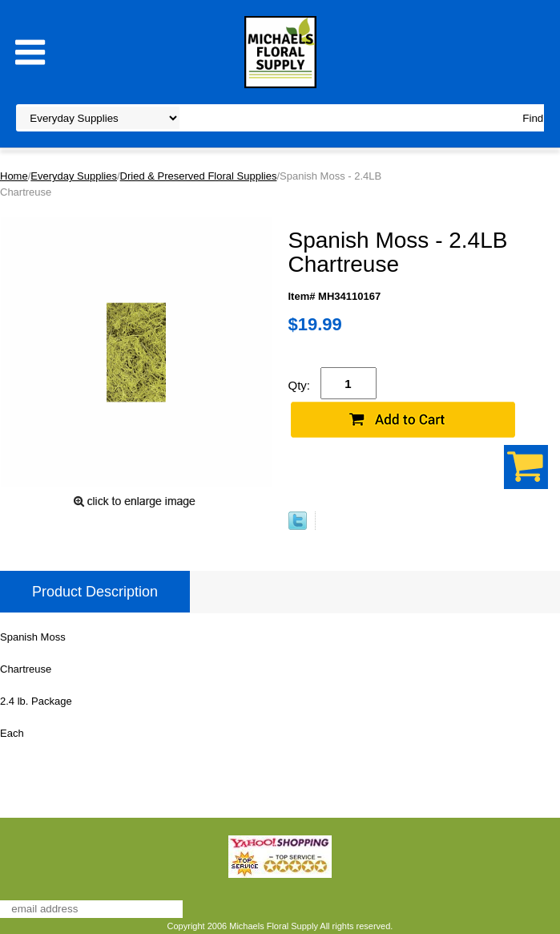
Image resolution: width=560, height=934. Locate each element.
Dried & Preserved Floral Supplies (199, 176)
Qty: (300, 385)
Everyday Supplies (74, 176)
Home (14, 176)
